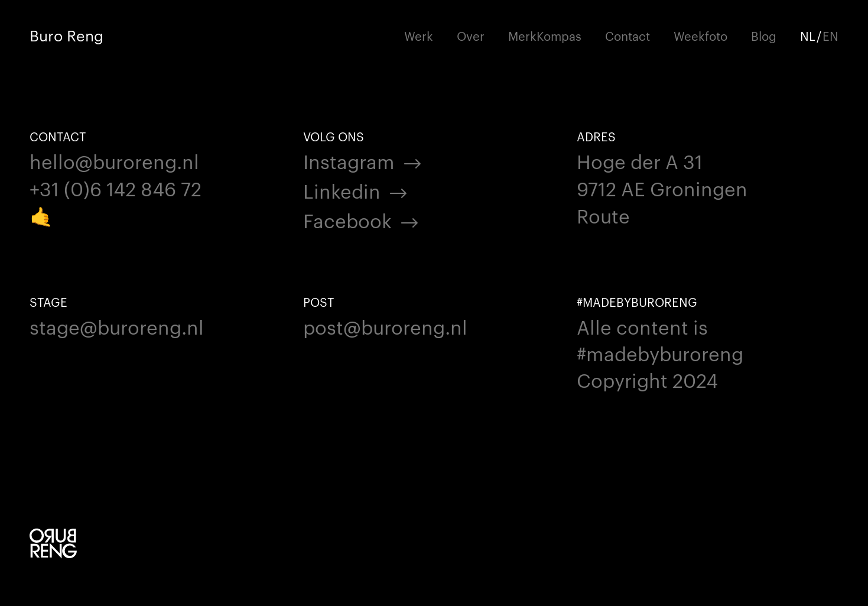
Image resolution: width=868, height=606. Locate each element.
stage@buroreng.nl (117, 326)
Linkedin (342, 190)
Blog (764, 35)
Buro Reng (66, 35)
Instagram (349, 161)
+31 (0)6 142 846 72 (116, 188)
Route (603, 215)
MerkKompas (545, 35)
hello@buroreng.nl (114, 161)
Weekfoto (700, 35)
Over (471, 35)
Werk (419, 35)
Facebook (347, 220)
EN (830, 35)
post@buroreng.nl (385, 326)
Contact (628, 35)
